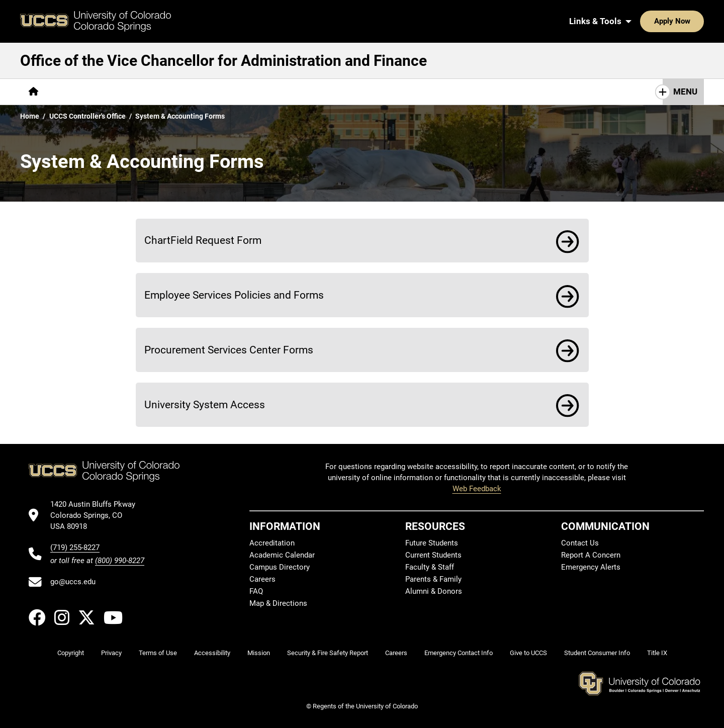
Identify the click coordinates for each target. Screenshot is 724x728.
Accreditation (272, 543)
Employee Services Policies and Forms (234, 295)
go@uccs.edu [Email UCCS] (73, 582)
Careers (262, 579)
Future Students (432, 543)
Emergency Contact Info (459, 653)
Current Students (433, 555)
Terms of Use (158, 653)
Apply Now (641, 21)
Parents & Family (433, 579)
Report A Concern (591, 555)
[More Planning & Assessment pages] (421, 92)
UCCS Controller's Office (87, 116)
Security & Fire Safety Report (328, 653)
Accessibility (212, 653)
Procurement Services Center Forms (229, 350)
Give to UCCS (528, 653)
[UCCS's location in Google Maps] (97, 516)
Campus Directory (280, 567)
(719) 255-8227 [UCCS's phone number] (75, 548)
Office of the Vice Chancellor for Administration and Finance (223, 61)
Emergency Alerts (591, 567)
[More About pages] (74, 92)
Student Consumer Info (597, 653)
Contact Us (514, 92)
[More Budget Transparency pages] (301, 92)
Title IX (657, 653)
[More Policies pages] (212, 92)
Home (30, 116)
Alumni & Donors (434, 591)
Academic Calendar (282, 555)
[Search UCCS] (693, 21)
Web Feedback (477, 489)
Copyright (71, 653)
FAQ (256, 591)
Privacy (111, 653)
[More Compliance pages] (141, 92)
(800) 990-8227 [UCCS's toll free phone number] (120, 561)
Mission (259, 653)
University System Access (205, 404)
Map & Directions (278, 603)
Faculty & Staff (430, 567)
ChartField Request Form (203, 240)
